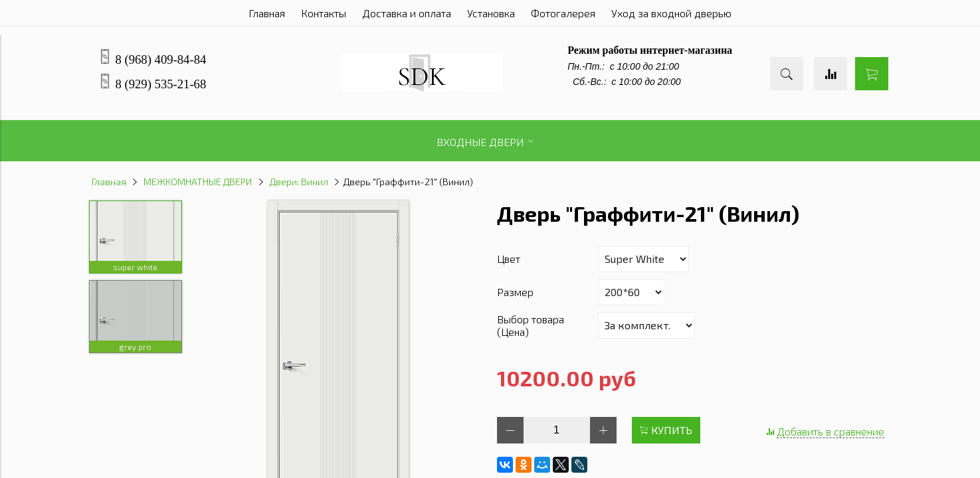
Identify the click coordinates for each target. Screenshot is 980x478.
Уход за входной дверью (671, 13)
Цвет (509, 259)
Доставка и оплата (407, 13)
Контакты (324, 13)
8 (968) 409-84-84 (161, 59)
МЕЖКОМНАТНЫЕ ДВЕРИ (198, 182)
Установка (491, 13)
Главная (267, 13)
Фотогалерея (563, 13)
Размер (515, 292)
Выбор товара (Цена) (531, 325)
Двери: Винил (299, 182)
